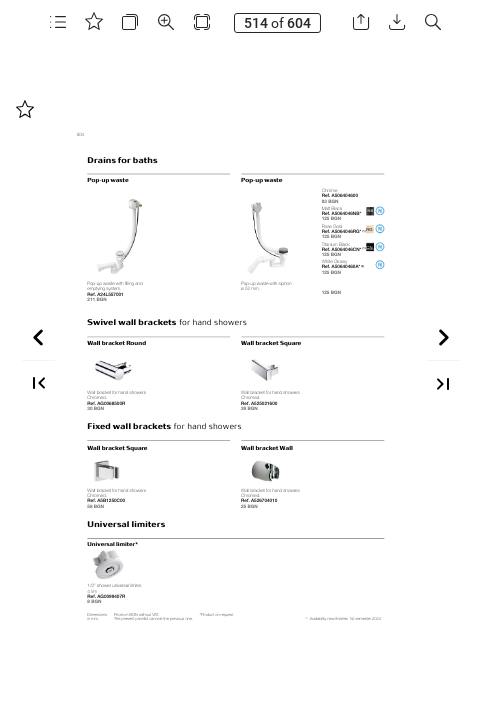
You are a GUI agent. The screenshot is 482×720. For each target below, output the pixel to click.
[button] (58, 22)
